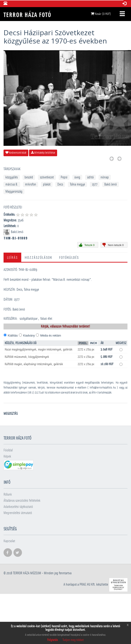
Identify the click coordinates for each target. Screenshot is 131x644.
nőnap (105, 177)
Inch (94, 343)
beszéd (29, 177)
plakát (47, 184)
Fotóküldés (69, 257)
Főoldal (8, 450)
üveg (77, 177)
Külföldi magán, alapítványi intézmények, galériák (34, 364)
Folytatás (53, 640)
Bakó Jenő (111, 184)
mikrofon (31, 184)
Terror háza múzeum (27, 573)
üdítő (91, 177)
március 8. (12, 184)
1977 (95, 184)
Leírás (12, 257)
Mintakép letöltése (43, 153)
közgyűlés (12, 177)
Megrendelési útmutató (18, 513)
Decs (60, 184)
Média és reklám (51, 336)
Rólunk (8, 495)
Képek (7, 456)
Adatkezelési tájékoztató (18, 507)
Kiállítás (13, 336)
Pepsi (64, 177)
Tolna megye (77, 184)
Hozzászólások (38, 257)
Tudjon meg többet (73, 640)
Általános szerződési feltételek (22, 501)
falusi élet (46, 319)
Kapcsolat (9, 541)
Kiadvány (29, 336)
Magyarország (14, 192)
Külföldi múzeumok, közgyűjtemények (27, 357)
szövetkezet (47, 177)
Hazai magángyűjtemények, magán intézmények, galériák (39, 350)
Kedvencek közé (16, 153)
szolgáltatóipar (29, 319)
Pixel (83, 343)
